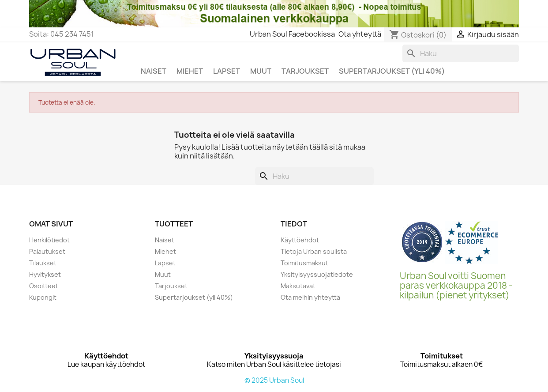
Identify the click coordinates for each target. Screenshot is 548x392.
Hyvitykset (45, 274)
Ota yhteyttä (360, 34)
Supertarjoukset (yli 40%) (194, 297)
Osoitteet (44, 286)
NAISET (154, 71)
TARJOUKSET (305, 71)
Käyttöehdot (300, 240)
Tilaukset (43, 263)
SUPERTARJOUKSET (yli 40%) (392, 71)
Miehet (165, 251)
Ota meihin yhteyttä (310, 297)
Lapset (165, 263)
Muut (163, 274)
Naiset (165, 240)
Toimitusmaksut (304, 263)
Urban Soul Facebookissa (292, 34)
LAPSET (227, 71)
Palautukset (47, 251)
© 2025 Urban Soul (274, 380)
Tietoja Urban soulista (314, 251)
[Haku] (461, 53)
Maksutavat (298, 286)
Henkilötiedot (49, 240)
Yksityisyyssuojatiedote (317, 274)
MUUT (261, 71)
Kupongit (43, 297)
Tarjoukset (171, 286)
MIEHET (190, 71)
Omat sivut (51, 224)
